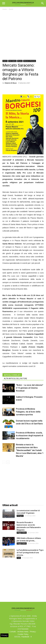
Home (5, 9)
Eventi (11, 9)
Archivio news (23, 632)
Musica (20, 61)
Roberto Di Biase (11, 83)
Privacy (33, 632)
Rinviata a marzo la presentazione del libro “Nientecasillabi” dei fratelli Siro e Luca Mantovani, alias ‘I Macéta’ (30, 450)
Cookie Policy (23, 634)
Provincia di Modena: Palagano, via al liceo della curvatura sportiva (28, 412)
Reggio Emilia (22, 533)
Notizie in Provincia (30, 61)
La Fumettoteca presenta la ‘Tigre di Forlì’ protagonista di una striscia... (30, 553)
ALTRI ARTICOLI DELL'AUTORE (16, 379)
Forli (19, 558)
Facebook (25, 637)
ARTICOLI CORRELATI (12, 375)
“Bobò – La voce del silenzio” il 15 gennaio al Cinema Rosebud (30, 388)
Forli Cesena (12, 61)
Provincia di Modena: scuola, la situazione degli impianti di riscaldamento (30, 435)
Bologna (20, 516)
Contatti (13, 632)
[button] (43, 3)
